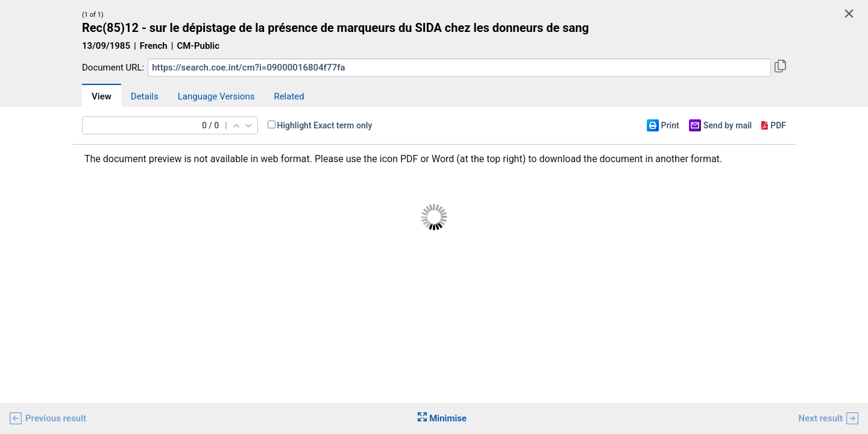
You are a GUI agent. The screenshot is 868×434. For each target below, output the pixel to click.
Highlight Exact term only (325, 125)
